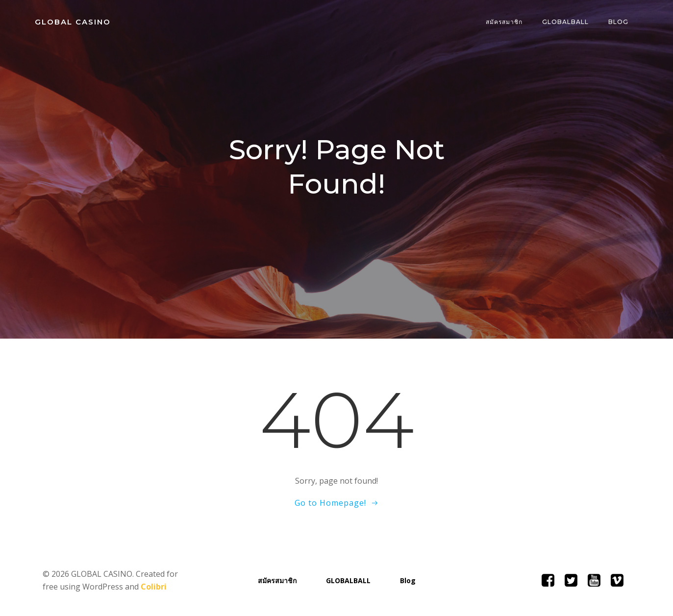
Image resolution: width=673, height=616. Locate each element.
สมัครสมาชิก (505, 22)
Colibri (154, 587)
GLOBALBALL (566, 22)
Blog (619, 22)
